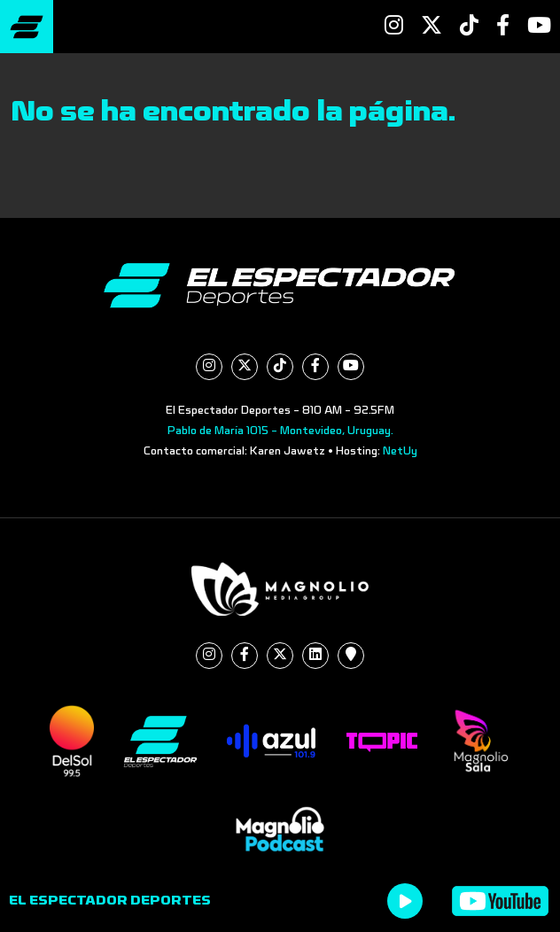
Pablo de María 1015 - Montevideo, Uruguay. (280, 431)
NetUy (400, 451)
